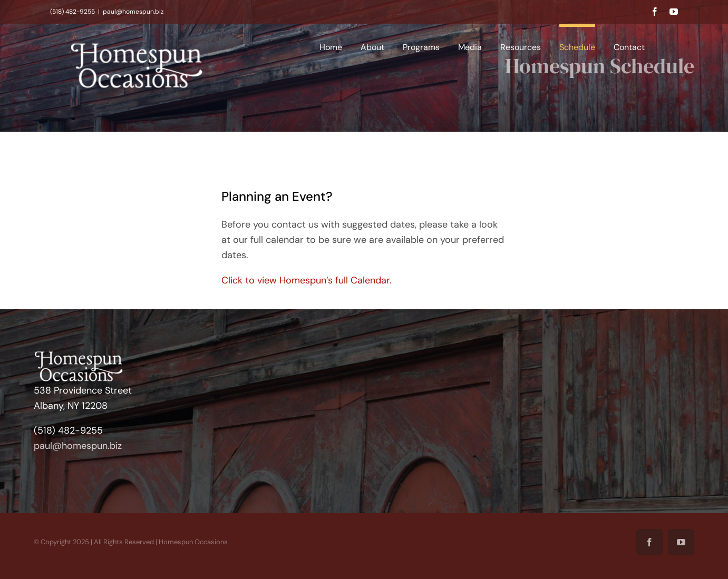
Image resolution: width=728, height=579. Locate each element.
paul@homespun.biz (133, 12)
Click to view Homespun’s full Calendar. (307, 280)
